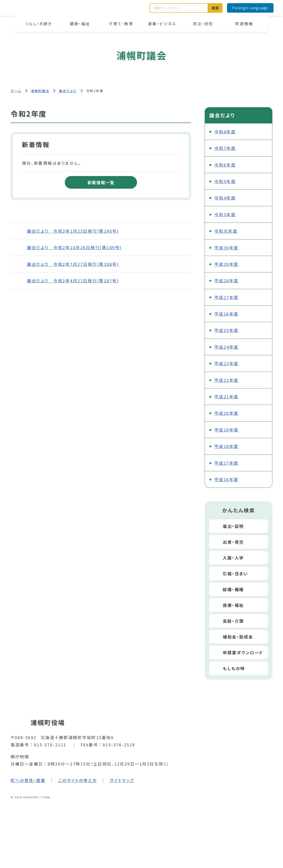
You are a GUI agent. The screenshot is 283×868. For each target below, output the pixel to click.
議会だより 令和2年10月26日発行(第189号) (74, 247)
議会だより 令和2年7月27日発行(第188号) (73, 264)
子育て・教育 (121, 24)
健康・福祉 (80, 24)
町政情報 (244, 24)
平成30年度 (226, 248)
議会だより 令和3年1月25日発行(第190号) (73, 231)
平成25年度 (226, 330)
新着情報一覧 (101, 182)
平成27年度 (226, 297)
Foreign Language (250, 8)
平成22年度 (226, 380)
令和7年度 (225, 148)
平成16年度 (226, 479)
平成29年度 (226, 264)
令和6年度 (225, 165)
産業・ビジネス (162, 24)
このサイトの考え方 (78, 780)
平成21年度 (226, 397)
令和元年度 (226, 231)
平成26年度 (226, 314)
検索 (215, 8)
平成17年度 (226, 463)
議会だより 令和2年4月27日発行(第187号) (73, 281)
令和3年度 (225, 214)
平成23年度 (226, 363)
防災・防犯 (203, 24)
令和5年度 (225, 181)
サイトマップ (122, 780)
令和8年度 (225, 132)
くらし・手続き (39, 24)
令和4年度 (225, 198)
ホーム (16, 91)
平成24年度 (226, 347)
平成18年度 (226, 446)
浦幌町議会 (40, 91)
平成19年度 (226, 430)
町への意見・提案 (28, 780)
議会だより (68, 91)
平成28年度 (226, 281)
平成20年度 (226, 413)
